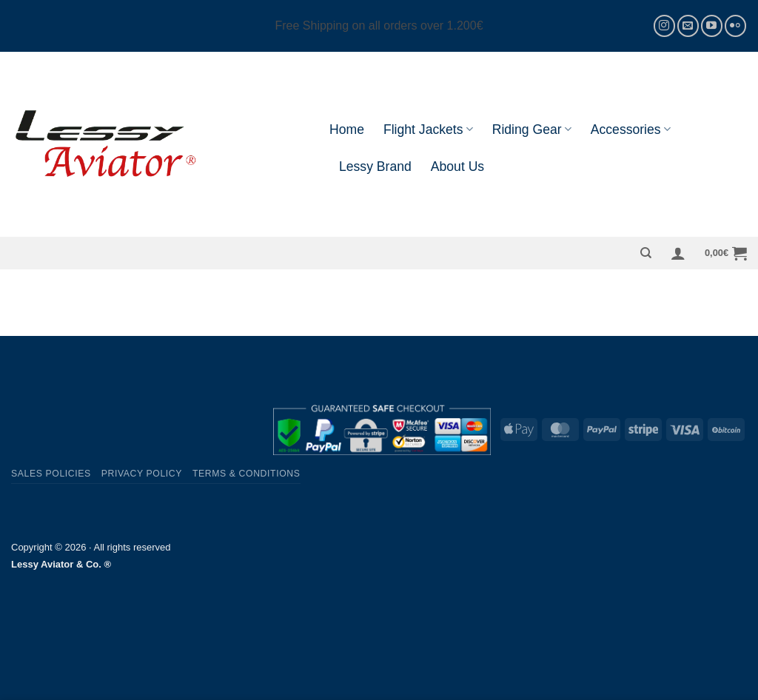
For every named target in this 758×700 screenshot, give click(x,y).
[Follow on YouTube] (712, 26)
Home (347, 129)
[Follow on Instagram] (664, 26)
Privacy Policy (142, 474)
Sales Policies (51, 474)
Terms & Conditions (246, 474)
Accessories (631, 129)
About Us (457, 166)
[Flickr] (735, 26)
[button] (678, 253)
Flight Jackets (428, 129)
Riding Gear (532, 129)
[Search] (646, 253)
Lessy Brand (375, 166)
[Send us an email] (688, 26)
